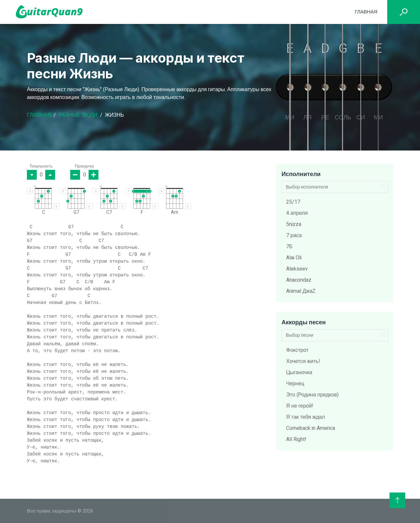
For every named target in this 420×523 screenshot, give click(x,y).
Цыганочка (299, 372)
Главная (366, 12)
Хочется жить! (303, 361)
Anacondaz (299, 280)
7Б (289, 247)
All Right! (296, 439)
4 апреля (297, 213)
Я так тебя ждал (305, 417)
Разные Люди (78, 115)
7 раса (294, 235)
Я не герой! (300, 406)
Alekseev (297, 269)
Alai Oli (294, 258)
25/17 (293, 202)
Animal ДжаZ (301, 291)
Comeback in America (311, 428)
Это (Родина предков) (312, 395)
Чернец (295, 384)
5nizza (294, 224)
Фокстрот (297, 350)
